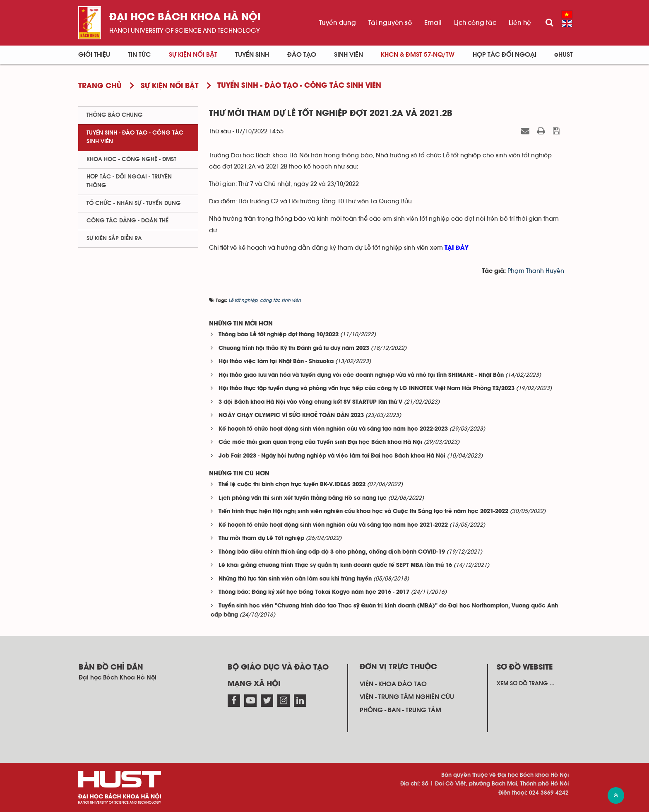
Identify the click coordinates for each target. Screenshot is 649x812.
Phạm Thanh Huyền (536, 271)
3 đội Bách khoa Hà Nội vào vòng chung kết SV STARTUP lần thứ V (310, 402)
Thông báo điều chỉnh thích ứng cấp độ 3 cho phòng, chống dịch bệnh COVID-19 (332, 552)
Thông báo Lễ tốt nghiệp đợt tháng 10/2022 (279, 335)
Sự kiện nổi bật (193, 55)
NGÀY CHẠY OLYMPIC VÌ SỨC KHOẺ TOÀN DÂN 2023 (291, 416)
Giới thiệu (94, 55)
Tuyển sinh (252, 55)
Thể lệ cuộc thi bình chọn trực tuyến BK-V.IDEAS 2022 (292, 485)
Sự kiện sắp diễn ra (114, 239)
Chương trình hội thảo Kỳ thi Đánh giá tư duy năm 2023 (294, 348)
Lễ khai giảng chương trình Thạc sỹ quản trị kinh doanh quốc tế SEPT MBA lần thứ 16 (335, 565)
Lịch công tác (475, 23)
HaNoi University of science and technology (185, 31)
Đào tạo (302, 55)
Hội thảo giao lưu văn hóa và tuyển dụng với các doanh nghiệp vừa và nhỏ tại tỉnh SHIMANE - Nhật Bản (361, 375)
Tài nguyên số (390, 23)
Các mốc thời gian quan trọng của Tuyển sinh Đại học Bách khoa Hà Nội (320, 442)
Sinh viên (349, 55)
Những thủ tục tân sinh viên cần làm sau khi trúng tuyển (295, 579)
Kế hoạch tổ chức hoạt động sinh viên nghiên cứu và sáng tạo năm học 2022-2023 (333, 429)
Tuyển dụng (338, 23)
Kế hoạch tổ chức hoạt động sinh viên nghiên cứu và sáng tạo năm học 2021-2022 (333, 525)
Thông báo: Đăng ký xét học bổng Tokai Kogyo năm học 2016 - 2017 (314, 592)
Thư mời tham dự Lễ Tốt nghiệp (261, 539)
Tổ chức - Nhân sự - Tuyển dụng (134, 203)
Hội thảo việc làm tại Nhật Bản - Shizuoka (276, 362)
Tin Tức (139, 55)
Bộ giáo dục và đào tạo (278, 667)
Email (433, 23)
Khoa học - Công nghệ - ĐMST (131, 159)
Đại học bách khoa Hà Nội (185, 18)
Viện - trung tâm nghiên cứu (407, 697)
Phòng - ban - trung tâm (400, 710)
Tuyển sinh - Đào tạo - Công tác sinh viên (135, 137)
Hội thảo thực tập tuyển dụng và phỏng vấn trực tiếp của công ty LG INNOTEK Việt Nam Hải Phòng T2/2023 (367, 389)
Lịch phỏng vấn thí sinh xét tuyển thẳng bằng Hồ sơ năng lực (303, 498)
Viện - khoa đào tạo (393, 684)
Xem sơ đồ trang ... (526, 684)
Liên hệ (520, 23)
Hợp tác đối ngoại (505, 55)
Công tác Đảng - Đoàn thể (127, 221)
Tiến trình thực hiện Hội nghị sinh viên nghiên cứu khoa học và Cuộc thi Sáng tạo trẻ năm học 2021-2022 (363, 512)
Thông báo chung (115, 115)
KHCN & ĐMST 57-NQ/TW (418, 55)
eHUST (564, 55)
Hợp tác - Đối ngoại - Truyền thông (129, 181)
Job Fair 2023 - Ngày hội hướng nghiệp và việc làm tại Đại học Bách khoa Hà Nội (332, 456)
